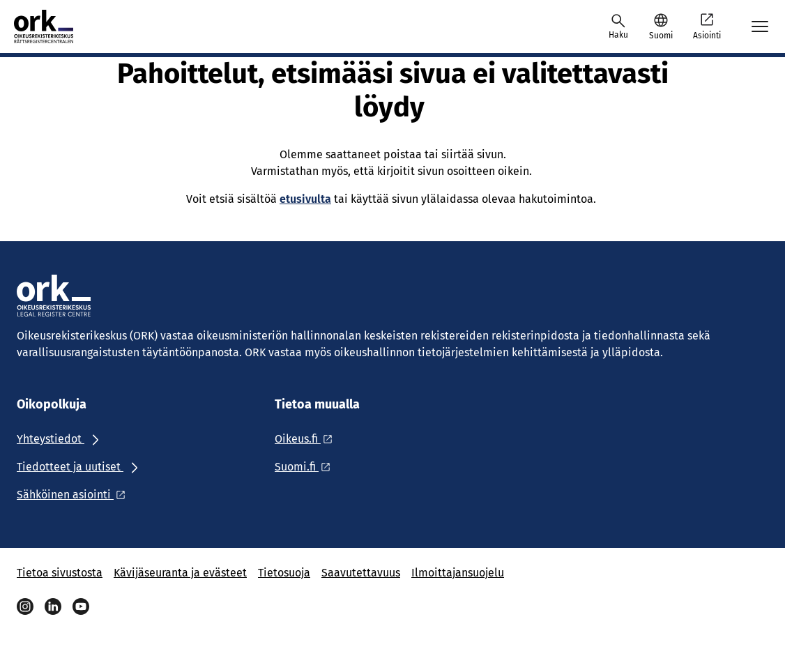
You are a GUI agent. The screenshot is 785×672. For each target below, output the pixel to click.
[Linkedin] (53, 606)
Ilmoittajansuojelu (458, 573)
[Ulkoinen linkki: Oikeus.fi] (307, 439)
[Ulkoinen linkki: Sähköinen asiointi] (75, 495)
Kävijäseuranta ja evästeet (180, 573)
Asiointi (707, 26)
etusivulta (305, 199)
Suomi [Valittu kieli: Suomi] (661, 36)
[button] (661, 26)
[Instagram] (25, 606)
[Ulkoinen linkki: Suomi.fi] (306, 467)
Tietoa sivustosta (60, 573)
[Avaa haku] (618, 26)
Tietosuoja (284, 573)
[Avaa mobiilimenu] (760, 26)
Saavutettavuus (361, 573)
